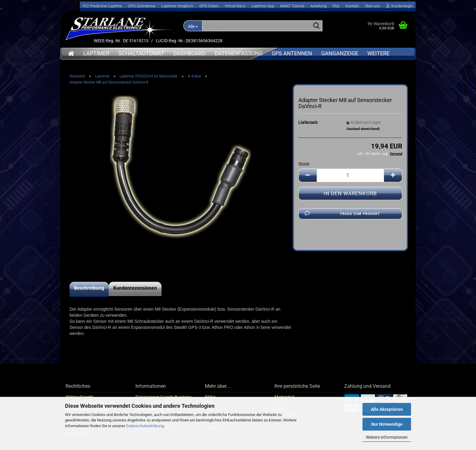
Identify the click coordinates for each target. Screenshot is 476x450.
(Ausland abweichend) (363, 129)
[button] (308, 175)
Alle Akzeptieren (387, 409)
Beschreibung (89, 288)
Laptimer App (263, 6)
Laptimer (96, 53)
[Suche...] (193, 26)
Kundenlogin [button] (399, 6)
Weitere (378, 53)
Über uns (372, 6)
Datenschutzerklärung (145, 426)
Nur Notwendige (387, 424)
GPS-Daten (209, 6)
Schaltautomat (141, 53)
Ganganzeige (340, 53)
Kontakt (352, 6)
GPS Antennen (292, 53)
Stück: (304, 164)
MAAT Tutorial (292, 6)
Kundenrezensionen (135, 288)
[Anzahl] (350, 175)
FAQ (336, 6)
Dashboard (189, 53)
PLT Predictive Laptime (102, 6)
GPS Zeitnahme (142, 6)
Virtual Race (235, 6)
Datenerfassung (239, 53)
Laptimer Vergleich (177, 6)
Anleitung (318, 6)
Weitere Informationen (387, 437)
